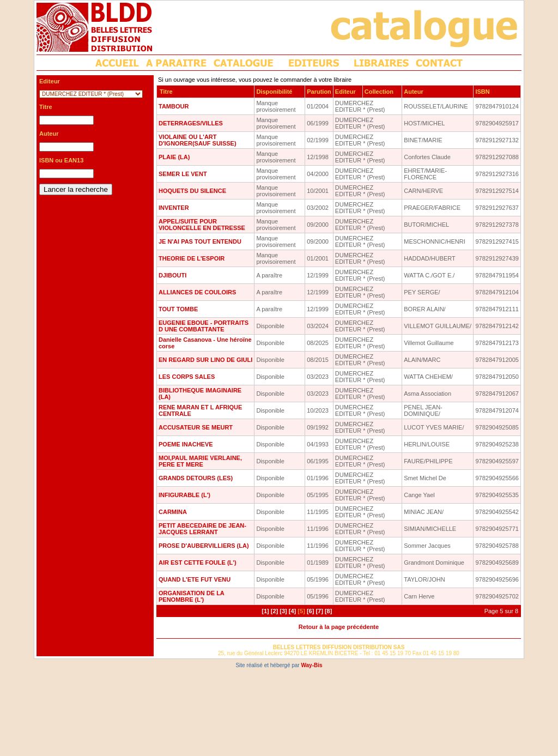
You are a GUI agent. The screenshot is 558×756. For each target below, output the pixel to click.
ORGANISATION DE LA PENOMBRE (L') (191, 596)
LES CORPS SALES (187, 377)
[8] (328, 611)
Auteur (413, 92)
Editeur (345, 92)
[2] (274, 611)
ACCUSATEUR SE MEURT (196, 427)
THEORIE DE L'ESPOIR (192, 258)
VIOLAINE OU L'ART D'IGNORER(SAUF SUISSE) (198, 140)
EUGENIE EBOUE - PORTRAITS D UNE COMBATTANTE (204, 326)
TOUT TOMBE (178, 309)
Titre (166, 92)
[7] (319, 611)
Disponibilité (274, 92)
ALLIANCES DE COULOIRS (197, 292)
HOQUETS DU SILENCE (192, 191)
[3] (283, 611)
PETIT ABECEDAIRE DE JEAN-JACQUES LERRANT (202, 529)
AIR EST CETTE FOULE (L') (198, 563)
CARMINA (173, 512)
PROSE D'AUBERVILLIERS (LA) (204, 546)
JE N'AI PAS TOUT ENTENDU (200, 241)
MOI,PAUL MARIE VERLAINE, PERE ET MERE (200, 461)
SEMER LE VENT (183, 174)
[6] (310, 611)
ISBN (482, 92)
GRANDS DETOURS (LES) (196, 478)
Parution (319, 92)
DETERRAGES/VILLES (191, 123)
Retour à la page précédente (339, 627)
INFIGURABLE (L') (184, 495)
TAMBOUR (174, 106)
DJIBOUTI (172, 275)
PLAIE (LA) (174, 157)
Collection (379, 92)
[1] (265, 611)
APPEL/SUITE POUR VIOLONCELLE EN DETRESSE (202, 225)
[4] (292, 611)
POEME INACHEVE (186, 444)
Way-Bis (311, 665)
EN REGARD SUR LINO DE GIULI (205, 360)
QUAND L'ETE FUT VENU (195, 579)
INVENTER (174, 208)
